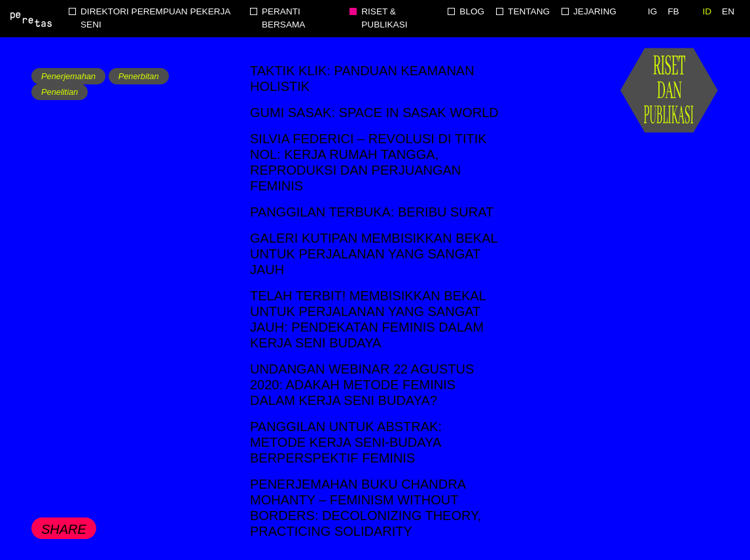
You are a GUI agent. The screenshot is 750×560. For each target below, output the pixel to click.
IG (652, 11)
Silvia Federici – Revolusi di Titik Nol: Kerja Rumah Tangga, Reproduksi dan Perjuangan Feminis (368, 162)
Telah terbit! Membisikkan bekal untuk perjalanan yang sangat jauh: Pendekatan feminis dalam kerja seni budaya (368, 319)
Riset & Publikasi (384, 18)
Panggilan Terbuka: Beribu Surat (372, 212)
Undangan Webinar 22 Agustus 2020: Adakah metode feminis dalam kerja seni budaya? (362, 385)
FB (673, 11)
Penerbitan (139, 76)
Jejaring (595, 11)
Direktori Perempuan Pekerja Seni (155, 18)
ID (707, 11)
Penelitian (60, 92)
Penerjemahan (68, 76)
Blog (472, 11)
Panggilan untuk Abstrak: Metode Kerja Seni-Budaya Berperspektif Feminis (346, 442)
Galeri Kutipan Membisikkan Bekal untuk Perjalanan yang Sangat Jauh (374, 254)
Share (64, 529)
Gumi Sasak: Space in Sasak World (374, 113)
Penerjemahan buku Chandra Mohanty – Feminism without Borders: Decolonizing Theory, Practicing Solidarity (366, 508)
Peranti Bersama (283, 18)
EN (728, 11)
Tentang (529, 11)
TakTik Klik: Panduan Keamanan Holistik (362, 79)
